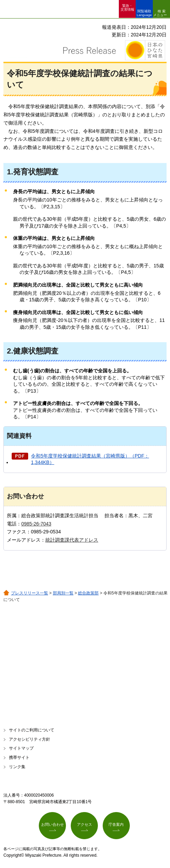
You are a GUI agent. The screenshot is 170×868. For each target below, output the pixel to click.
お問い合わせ (53, 824)
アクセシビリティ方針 (30, 739)
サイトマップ (21, 748)
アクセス (84, 824)
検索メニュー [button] (160, 13)
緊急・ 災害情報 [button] (127, 8)
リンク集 (17, 767)
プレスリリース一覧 (30, 593)
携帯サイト (19, 757)
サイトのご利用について (32, 730)
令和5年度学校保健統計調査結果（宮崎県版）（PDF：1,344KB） (90, 459)
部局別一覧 (63, 593)
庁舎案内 (116, 824)
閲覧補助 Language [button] (144, 13)
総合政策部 (88, 593)
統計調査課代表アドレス (72, 540)
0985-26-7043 (36, 524)
